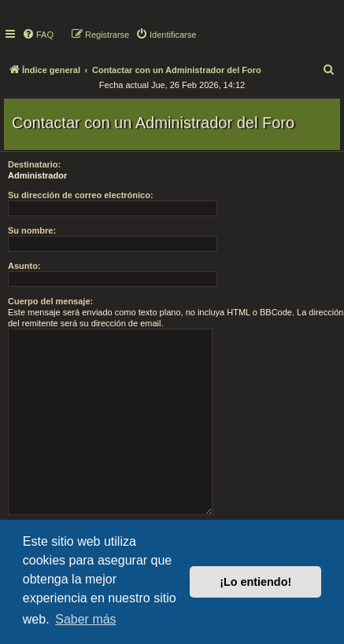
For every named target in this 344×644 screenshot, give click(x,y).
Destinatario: (34, 164)
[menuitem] (38, 35)
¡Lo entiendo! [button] (255, 582)
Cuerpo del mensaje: (50, 301)
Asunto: (24, 266)
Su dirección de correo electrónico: (81, 195)
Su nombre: (32, 230)
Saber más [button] (85, 619)
